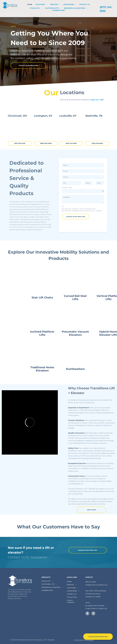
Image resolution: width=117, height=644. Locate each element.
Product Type (67, 188)
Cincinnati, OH (17, 139)
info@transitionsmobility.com (96, 585)
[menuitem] (30, 4)
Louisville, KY (68, 139)
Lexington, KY (43, 139)
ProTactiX (90, 640)
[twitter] (93, 614)
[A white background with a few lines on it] (16, 630)
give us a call (97, 100)
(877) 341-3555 (91, 582)
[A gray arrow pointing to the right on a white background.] (44, 630)
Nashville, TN (94, 139)
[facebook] (87, 614)
